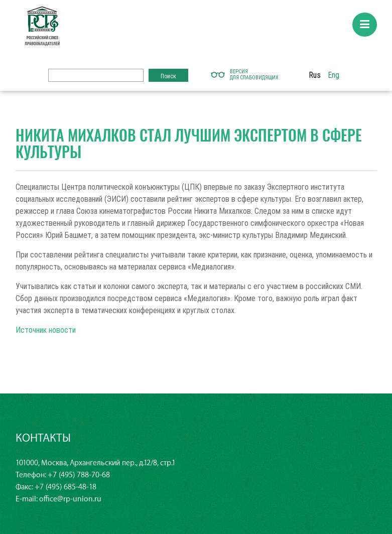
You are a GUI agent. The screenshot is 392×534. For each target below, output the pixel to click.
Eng (334, 75)
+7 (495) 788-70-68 (79, 475)
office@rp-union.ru (70, 499)
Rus (315, 75)
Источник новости (46, 330)
